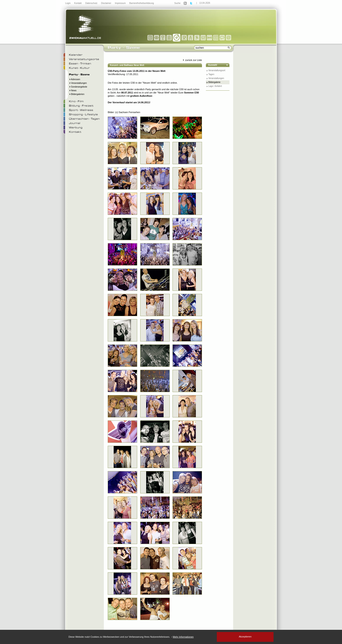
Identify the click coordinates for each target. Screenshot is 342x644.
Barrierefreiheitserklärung (142, 3)
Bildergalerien (77, 94)
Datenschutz (92, 3)
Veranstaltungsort (217, 70)
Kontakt (78, 3)
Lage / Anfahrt (215, 86)
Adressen (74, 79)
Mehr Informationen (183, 637)
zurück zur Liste (192, 60)
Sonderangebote (78, 87)
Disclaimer (106, 3)
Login (68, 3)
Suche (177, 3)
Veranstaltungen (78, 83)
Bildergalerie (214, 82)
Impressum (121, 3)
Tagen (211, 74)
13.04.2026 (205, 3)
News (73, 90)
